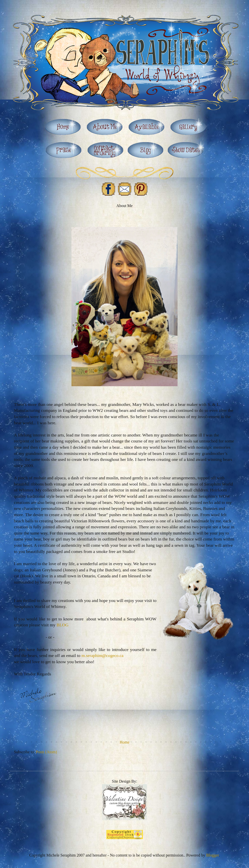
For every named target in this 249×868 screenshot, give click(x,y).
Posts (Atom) (46, 752)
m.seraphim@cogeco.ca (102, 655)
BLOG (62, 625)
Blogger (213, 855)
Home (124, 742)
